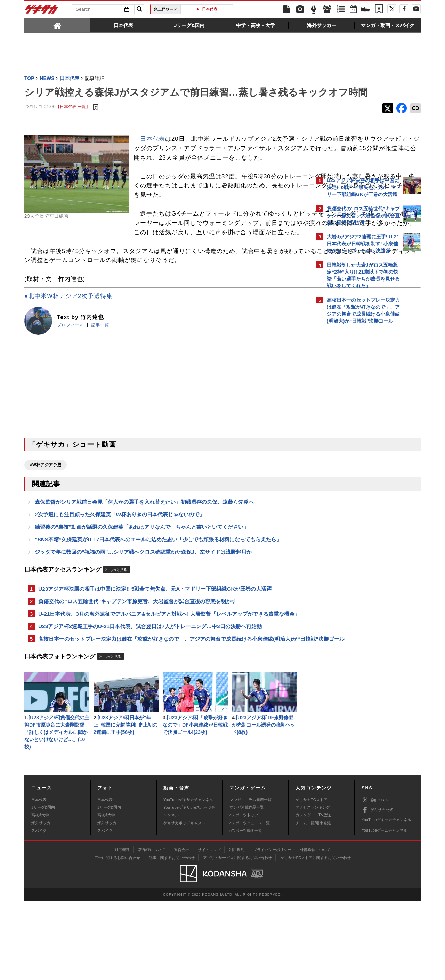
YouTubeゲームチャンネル (385, 909)
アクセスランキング (313, 886)
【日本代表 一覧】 (73, 122)
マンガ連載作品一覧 (247, 886)
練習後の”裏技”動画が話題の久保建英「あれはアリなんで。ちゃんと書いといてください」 (142, 581)
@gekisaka (376, 879)
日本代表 (210, 9)
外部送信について (315, 929)
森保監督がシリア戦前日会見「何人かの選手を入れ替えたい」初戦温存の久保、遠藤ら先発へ (144, 555)
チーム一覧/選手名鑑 (313, 902)
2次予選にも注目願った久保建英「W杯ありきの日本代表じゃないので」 (120, 568)
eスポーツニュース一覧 (250, 902)
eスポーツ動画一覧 (246, 910)
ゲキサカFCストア (311, 878)
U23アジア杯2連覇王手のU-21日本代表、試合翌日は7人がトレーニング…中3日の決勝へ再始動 (150, 693)
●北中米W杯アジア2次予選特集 (68, 348)
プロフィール (71, 377)
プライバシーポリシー (272, 929)
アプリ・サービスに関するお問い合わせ (237, 937)
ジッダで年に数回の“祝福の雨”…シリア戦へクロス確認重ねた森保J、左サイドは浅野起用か (143, 608)
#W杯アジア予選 (46, 517)
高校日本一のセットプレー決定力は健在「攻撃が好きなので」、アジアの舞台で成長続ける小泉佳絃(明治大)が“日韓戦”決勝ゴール (165, 710)
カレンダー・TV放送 (313, 894)
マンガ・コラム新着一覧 (250, 878)
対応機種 (122, 929)
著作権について (152, 929)
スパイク (39, 910)
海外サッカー (43, 902)
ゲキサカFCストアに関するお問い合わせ (316, 937)
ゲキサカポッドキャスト (184, 902)
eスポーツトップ (244, 894)
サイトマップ (209, 929)
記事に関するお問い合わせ (172, 937)
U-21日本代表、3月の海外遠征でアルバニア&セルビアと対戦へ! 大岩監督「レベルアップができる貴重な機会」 (164, 676)
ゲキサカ (42, 11)
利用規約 (237, 929)
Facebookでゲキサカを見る (356, 447)
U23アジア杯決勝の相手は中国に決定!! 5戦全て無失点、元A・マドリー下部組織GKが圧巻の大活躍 (155, 645)
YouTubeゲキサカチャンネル (188, 878)
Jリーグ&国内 (43, 886)
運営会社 (181, 929)
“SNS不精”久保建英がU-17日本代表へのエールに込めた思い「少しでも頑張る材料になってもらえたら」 (158, 595)
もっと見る (118, 626)
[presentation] (57, 25)
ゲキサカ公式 (377, 889)
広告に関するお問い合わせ (117, 937)
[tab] (57, 25)
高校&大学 (40, 894)
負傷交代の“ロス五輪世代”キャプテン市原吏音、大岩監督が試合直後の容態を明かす (137, 659)
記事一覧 (100, 377)
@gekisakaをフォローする (355, 433)
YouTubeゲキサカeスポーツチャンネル (189, 890)
